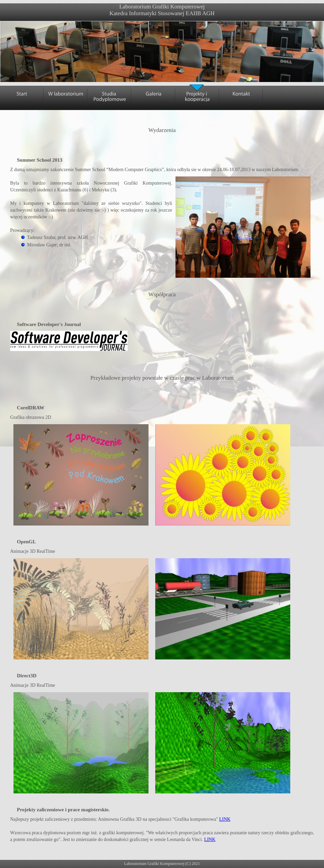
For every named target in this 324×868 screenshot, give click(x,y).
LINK (225, 819)
